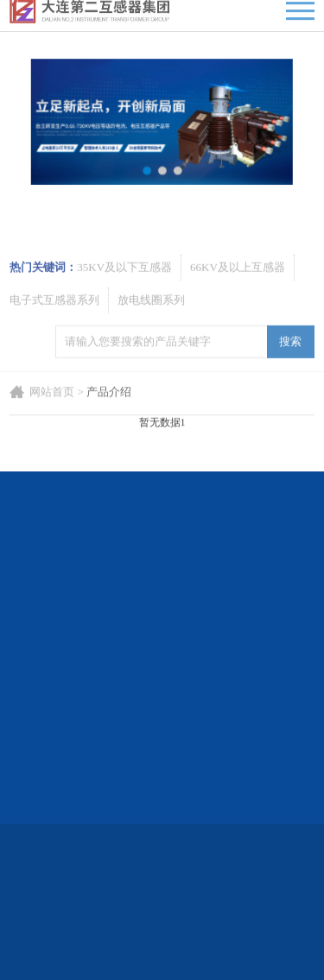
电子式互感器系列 (54, 329)
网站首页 (52, 413)
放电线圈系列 (151, 329)
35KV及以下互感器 (124, 296)
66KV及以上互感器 (238, 296)
